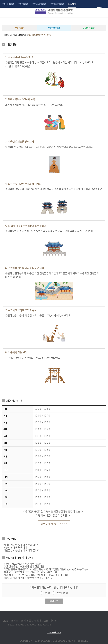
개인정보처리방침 (54, 632)
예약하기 (54, 601)
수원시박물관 (8, 4)
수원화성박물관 (57, 4)
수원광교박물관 (39, 4)
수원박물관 (23, 4)
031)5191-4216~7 (40, 35)
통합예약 (72, 4)
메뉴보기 (4, 11)
